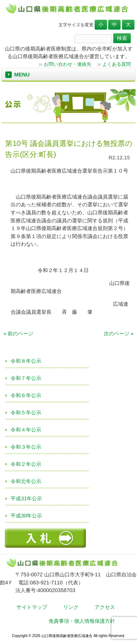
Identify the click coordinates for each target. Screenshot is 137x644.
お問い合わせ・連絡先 (68, 64)
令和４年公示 (26, 430)
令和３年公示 (26, 447)
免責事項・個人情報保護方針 (82, 621)
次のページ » (119, 334)
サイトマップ (32, 607)
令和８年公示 (26, 361)
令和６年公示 (26, 395)
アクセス (105, 607)
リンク (71, 607)
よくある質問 (117, 64)
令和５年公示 (26, 413)
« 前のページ (18, 334)
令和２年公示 (26, 464)
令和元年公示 (26, 481)
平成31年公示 (26, 498)
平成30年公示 (26, 516)
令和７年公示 (26, 378)
